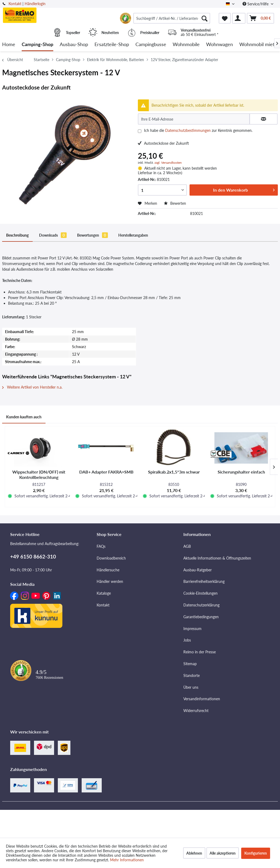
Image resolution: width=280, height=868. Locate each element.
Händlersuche (108, 570)
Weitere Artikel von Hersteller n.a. (32, 387)
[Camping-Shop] (37, 45)
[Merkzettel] (225, 18)
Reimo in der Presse (200, 652)
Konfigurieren (256, 853)
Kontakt (15, 4)
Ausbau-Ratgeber (198, 570)
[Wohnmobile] (186, 45)
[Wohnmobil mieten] (260, 45)
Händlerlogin (35, 4)
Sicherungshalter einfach (241, 472)
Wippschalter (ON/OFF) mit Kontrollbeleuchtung (39, 474)
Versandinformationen (202, 699)
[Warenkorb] (260, 18)
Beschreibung (17, 235)
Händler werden (110, 581)
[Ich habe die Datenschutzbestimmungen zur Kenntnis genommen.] (140, 131)
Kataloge (104, 593)
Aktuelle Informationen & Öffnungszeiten (217, 558)
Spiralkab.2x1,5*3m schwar (174, 472)
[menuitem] (172, 18)
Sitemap (190, 664)
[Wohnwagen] (220, 45)
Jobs (187, 640)
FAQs (101, 546)
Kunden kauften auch (24, 417)
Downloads (53, 235)
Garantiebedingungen (201, 617)
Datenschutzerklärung (201, 605)
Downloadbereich (111, 558)
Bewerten (175, 203)
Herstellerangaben (133, 235)
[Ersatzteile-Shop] (112, 45)
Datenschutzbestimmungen (188, 130)
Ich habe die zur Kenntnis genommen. (198, 130)
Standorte (192, 675)
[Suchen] (205, 18)
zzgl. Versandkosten (168, 163)
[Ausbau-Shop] (74, 45)
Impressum (192, 629)
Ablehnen (194, 853)
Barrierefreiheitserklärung (204, 581)
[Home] (9, 45)
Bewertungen (92, 235)
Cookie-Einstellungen (200, 593)
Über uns (191, 687)
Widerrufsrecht (196, 711)
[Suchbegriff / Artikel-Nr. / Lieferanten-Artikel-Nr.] (172, 18)
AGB (187, 546)
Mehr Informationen (127, 860)
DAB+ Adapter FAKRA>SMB (106, 472)
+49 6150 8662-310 (33, 556)
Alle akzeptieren (223, 853)
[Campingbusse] (151, 45)
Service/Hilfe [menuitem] (256, 4)
